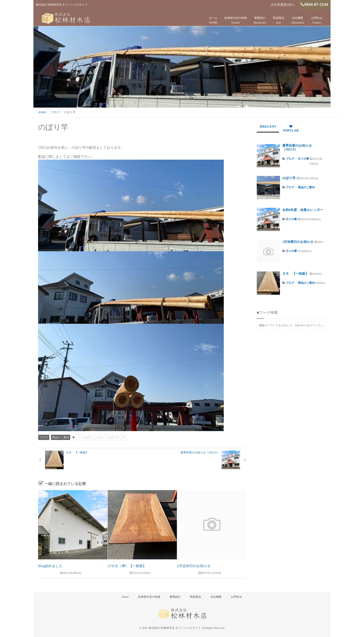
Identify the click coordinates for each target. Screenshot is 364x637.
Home (125, 597)
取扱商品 (279, 21)
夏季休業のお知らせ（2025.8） (297, 148)
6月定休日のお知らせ (194, 566)
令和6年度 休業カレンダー (303, 210)
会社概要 (298, 21)
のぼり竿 (113, 437)
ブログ (44, 437)
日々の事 (303, 159)
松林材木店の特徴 (236, 21)
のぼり (100, 437)
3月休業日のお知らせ (298, 242)
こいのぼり (85, 437)
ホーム (213, 21)
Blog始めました (50, 566)
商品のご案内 (61, 437)
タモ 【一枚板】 (295, 274)
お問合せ (317, 21)
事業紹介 (260, 21)
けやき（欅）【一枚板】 (127, 566)
